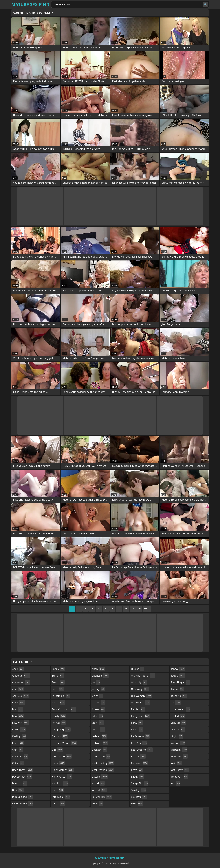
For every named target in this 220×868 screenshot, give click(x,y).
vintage (178, 730)
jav (96, 682)
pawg (137, 730)
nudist (138, 669)
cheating (20, 756)
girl (57, 750)
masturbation (103, 770)
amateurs (21, 682)
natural (99, 790)
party (137, 723)
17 (126, 609)
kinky (97, 696)
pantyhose (140, 716)
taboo (178, 669)
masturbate (101, 756)
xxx (176, 783)
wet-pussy (180, 770)
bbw (18, 716)
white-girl (179, 777)
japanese (100, 676)
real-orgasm (142, 750)
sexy (137, 804)
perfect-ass (140, 736)
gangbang (61, 730)
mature (99, 777)
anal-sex (20, 696)
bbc (18, 709)
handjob (60, 783)
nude (97, 804)
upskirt (178, 716)
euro (58, 689)
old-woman (141, 696)
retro (137, 770)
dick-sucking (22, 797)
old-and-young (143, 676)
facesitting (61, 696)
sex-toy (139, 790)
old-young (141, 703)
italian (58, 804)
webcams (179, 756)
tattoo (178, 676)
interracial (61, 797)
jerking (98, 689)
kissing (98, 703)
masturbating (103, 763)
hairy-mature (63, 770)
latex (97, 716)
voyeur (178, 743)
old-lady (139, 682)
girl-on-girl (62, 756)
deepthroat (22, 777)
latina (98, 730)
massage (99, 750)
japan (98, 669)
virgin (177, 736)
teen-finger (180, 682)
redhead (140, 763)
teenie (177, 689)
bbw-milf (21, 723)
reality (138, 756)
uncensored (180, 709)
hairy (58, 763)
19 (139, 609)
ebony (58, 669)
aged (18, 669)
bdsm (19, 730)
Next (147, 609)
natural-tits (101, 797)
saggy (137, 777)
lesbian (99, 736)
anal (18, 689)
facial (58, 703)
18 (133, 609)
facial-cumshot (64, 709)
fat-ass (59, 723)
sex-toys (139, 797)
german (60, 736)
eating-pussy (23, 804)
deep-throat (23, 770)
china (18, 763)
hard (58, 790)
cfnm (18, 743)
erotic (58, 676)
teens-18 (179, 696)
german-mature (64, 743)
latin (98, 723)
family (59, 716)
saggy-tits (140, 783)
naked (98, 783)
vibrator (178, 723)
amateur (21, 676)
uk (176, 703)
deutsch (20, 783)
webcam (179, 750)
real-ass (139, 743)
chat (18, 750)
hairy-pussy (62, 777)
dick (18, 790)
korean (98, 709)
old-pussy (140, 689)
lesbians (100, 743)
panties (138, 709)
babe (18, 703)
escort (58, 682)
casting (19, 736)
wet (176, 763)
